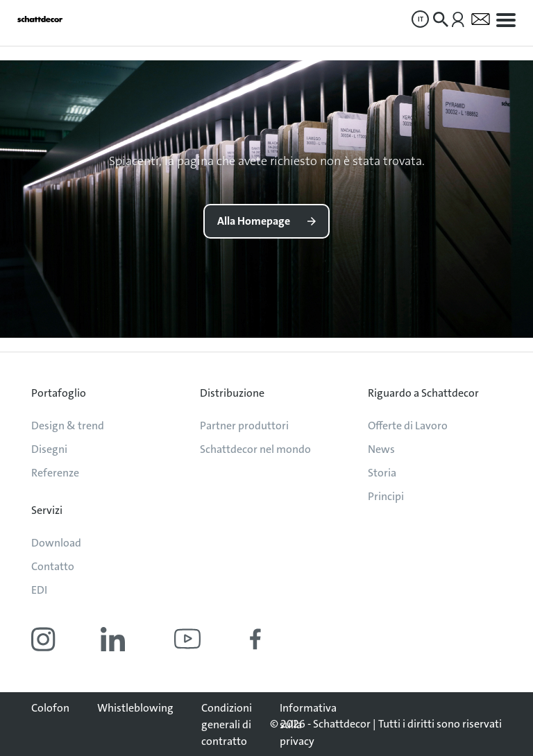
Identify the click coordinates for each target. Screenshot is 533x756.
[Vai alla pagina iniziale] (40, 19)
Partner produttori (244, 426)
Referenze (55, 473)
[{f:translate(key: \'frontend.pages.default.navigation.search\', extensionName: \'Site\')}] (441, 19)
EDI (39, 590)
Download (56, 543)
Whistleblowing (135, 708)
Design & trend (68, 426)
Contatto (53, 566)
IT (421, 19)
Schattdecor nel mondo (255, 449)
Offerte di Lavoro (408, 426)
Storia (382, 473)
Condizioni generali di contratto (227, 724)
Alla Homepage (254, 221)
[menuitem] (420, 19)
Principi (386, 496)
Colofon (50, 708)
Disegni (49, 449)
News (381, 449)
